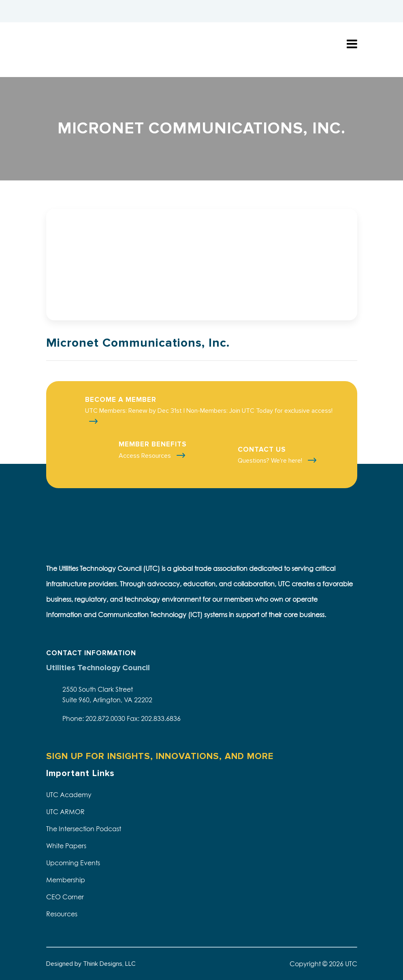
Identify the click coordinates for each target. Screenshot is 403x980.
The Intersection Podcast (84, 829)
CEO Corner (65, 897)
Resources (62, 914)
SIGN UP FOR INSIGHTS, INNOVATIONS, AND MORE (160, 756)
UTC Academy (69, 795)
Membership (66, 880)
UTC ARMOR (65, 812)
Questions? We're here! (271, 461)
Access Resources (146, 456)
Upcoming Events (73, 863)
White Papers (66, 846)
